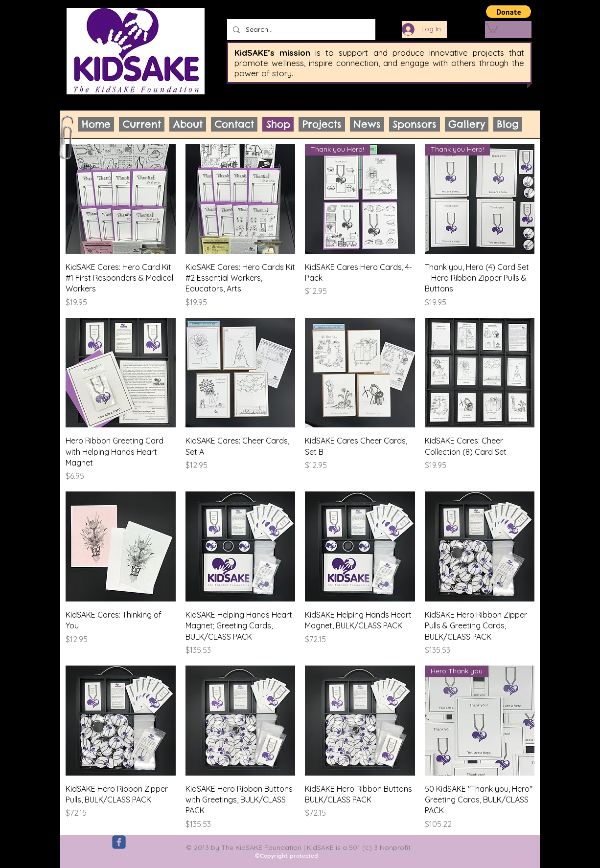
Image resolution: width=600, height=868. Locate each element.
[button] (508, 12)
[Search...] (300, 30)
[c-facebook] (119, 842)
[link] (492, 28)
